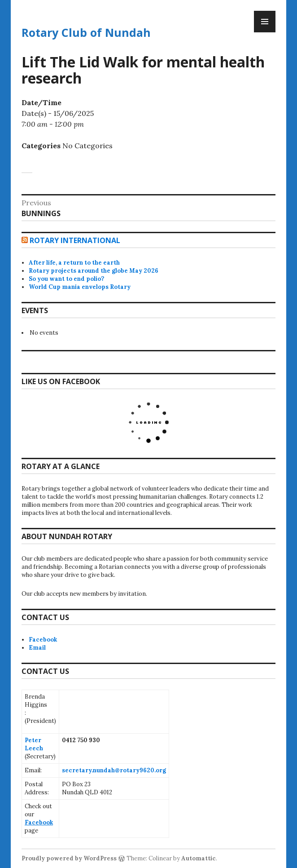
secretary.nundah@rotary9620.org (114, 770)
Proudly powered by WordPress (69, 858)
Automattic (199, 858)
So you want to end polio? (66, 279)
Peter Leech (34, 744)
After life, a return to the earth (74, 263)
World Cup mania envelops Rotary (80, 287)
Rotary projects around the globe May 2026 (94, 271)
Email (37, 648)
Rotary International (75, 240)
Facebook (43, 640)
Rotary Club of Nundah (86, 32)
